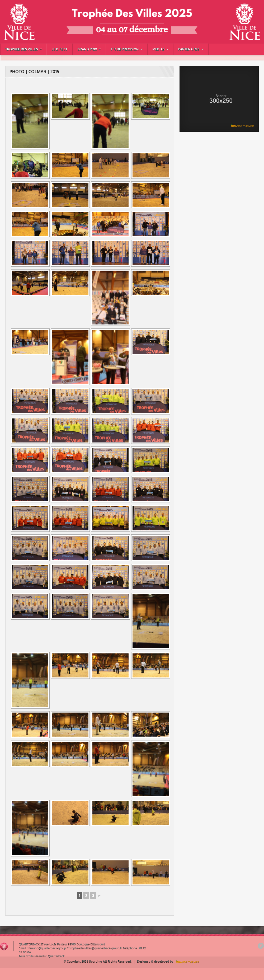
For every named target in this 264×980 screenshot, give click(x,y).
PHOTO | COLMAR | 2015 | (16, 17)
